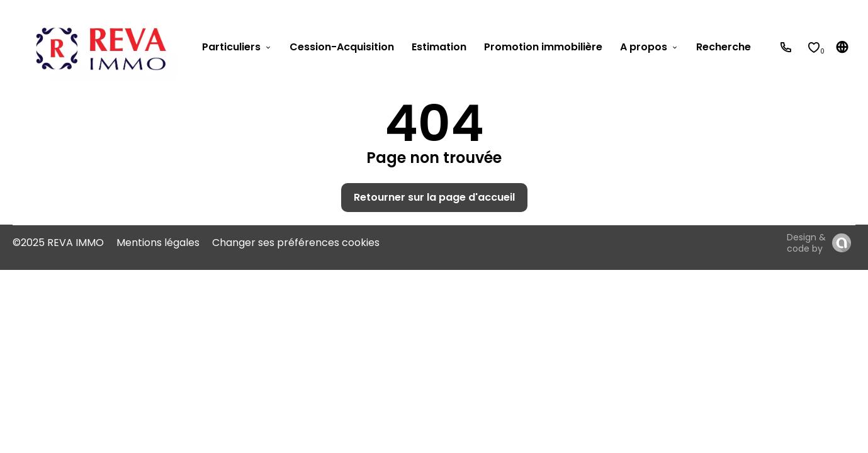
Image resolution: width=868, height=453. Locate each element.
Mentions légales (158, 243)
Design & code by (806, 243)
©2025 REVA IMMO (58, 243)
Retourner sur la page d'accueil (434, 197)
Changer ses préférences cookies (296, 243)
